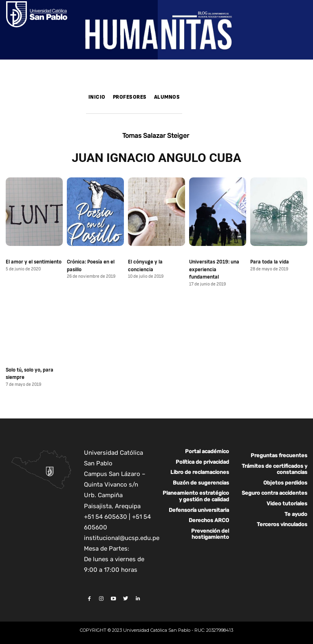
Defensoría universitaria (199, 509)
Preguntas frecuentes (279, 455)
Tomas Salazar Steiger (156, 136)
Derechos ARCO (209, 519)
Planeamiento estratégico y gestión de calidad (196, 495)
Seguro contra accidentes (274, 492)
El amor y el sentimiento (34, 262)
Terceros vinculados (282, 523)
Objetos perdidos (285, 482)
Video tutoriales (287, 503)
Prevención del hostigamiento (210, 533)
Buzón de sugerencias (201, 482)
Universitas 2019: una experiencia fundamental (214, 269)
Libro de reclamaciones (200, 471)
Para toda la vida (270, 262)
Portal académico (207, 450)
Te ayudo (296, 513)
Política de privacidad (202, 461)
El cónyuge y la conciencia (145, 266)
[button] (192, 108)
